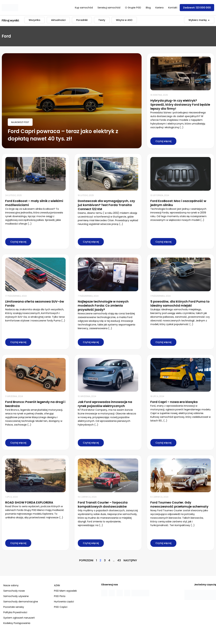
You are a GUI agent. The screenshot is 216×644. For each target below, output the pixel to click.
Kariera (159, 8)
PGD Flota (60, 596)
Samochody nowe (14, 591)
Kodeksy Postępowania (17, 623)
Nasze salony (11, 585)
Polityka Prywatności (15, 612)
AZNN (57, 585)
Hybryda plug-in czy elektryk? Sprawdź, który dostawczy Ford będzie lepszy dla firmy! (180, 105)
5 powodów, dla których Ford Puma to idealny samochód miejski (180, 303)
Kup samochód (84, 8)
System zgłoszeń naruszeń (19, 618)
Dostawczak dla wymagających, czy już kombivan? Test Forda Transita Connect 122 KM (106, 205)
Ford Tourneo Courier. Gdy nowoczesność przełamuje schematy (179, 504)
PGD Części (61, 607)
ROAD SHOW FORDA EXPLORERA (29, 502)
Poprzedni (86, 560)
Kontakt (173, 8)
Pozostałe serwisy (14, 607)
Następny (130, 560)
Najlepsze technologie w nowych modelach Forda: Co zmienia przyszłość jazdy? (103, 305)
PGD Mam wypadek (65, 591)
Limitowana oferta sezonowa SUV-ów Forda (35, 303)
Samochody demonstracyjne (21, 602)
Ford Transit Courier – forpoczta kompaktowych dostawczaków (103, 504)
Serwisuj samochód (109, 8)
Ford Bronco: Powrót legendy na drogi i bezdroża (35, 404)
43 (119, 560)
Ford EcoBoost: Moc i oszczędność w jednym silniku (178, 203)
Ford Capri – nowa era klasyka (174, 402)
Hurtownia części (64, 602)
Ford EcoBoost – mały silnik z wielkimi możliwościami (34, 203)
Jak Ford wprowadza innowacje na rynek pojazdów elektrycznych (105, 404)
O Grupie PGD (133, 8)
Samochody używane (16, 596)
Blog (148, 8)
